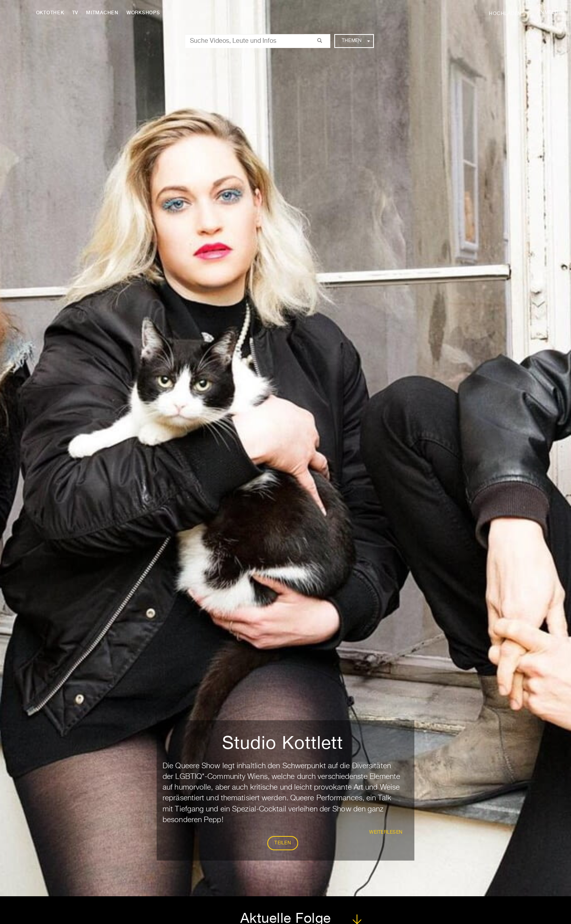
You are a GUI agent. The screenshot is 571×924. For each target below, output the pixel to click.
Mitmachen (104, 13)
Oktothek (52, 13)
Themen (356, 41)
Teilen (283, 843)
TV (77, 13)
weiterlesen (386, 832)
